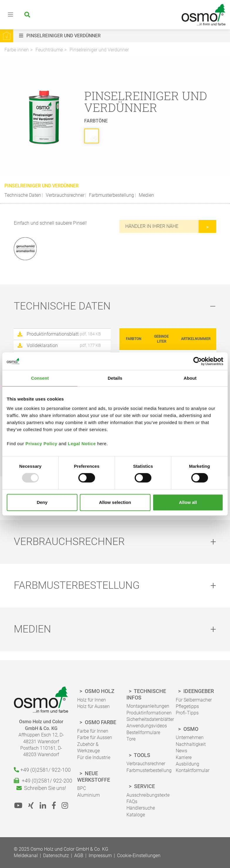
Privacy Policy (42, 444)
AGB (79, 856)
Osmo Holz (99, 691)
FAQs (132, 801)
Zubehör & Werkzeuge (88, 747)
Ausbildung (187, 764)
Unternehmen (190, 737)
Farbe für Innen (93, 731)
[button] (123, 36)
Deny (42, 502)
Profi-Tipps (187, 713)
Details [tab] (115, 378)
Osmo (190, 729)
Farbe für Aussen (95, 737)
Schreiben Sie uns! (41, 788)
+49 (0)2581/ (41, 770)
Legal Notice (82, 444)
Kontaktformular (193, 770)
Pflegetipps (187, 706)
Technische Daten (23, 195)
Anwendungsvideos (147, 726)
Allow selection (115, 502)
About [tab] (190, 378)
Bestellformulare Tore (143, 736)
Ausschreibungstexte (148, 795)
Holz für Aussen (93, 706)
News (181, 751)
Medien (146, 195)
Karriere (184, 757)
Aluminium (88, 795)
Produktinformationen (149, 713)
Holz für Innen (92, 700)
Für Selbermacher (194, 700)
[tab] (115, 306)
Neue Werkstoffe (94, 777)
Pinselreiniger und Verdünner (99, 50)
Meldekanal (26, 856)
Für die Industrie (94, 757)
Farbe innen (17, 50)
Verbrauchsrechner (65, 195)
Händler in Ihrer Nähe (152, 226)
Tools (142, 755)
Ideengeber (198, 691)
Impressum (100, 856)
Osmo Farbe (100, 722)
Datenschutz (56, 856)
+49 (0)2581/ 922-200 (41, 781)
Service (144, 786)
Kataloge (136, 815)
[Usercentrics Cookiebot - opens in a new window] (198, 361)
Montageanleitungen (148, 706)
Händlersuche (141, 808)
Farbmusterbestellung (111, 195)
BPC (82, 788)
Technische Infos (146, 694)
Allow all (188, 502)
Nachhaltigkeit (191, 744)
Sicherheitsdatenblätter (150, 719)
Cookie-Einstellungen (139, 856)
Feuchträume (49, 50)
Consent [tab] (40, 378)
